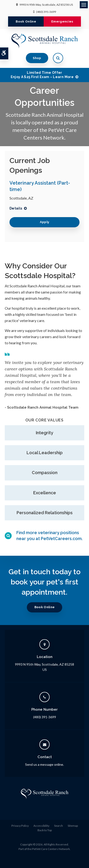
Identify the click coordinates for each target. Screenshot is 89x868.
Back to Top (45, 830)
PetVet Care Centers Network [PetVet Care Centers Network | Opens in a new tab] (51, 849)
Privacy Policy (20, 826)
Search (59, 826)
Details (16, 208)
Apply (45, 222)
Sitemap (73, 826)
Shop (37, 58)
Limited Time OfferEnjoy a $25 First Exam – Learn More (42, 75)
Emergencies (62, 21)
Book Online (26, 21)
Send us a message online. (44, 764)
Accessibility (41, 826)
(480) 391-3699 (46, 12)
